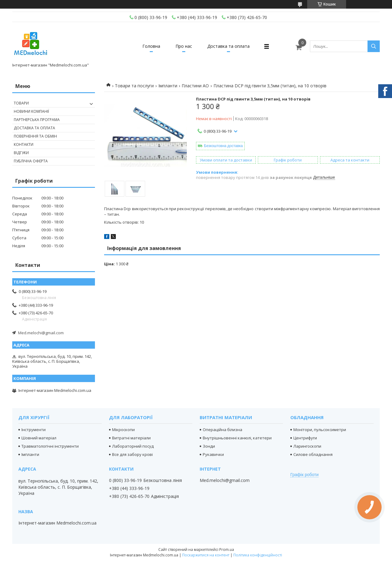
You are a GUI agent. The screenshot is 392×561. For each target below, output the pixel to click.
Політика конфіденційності (258, 555)
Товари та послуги (134, 86)
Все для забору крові (132, 454)
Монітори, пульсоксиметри (320, 430)
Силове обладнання (313, 454)
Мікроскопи (123, 430)
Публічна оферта (31, 161)
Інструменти (34, 430)
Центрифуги (305, 438)
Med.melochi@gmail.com (41, 333)
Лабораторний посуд (133, 446)
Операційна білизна (222, 430)
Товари (21, 103)
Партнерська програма (37, 120)
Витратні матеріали (131, 438)
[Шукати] (374, 46)
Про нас (184, 46)
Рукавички (213, 454)
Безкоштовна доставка (223, 146)
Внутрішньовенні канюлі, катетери (237, 438)
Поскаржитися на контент (206, 555)
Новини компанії (31, 111)
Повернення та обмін (35, 136)
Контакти (24, 144)
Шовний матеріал (39, 438)
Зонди (209, 446)
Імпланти (168, 86)
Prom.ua (227, 550)
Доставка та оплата (228, 46)
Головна (151, 46)
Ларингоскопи (307, 446)
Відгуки (21, 153)
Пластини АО (195, 86)
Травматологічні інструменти (50, 446)
